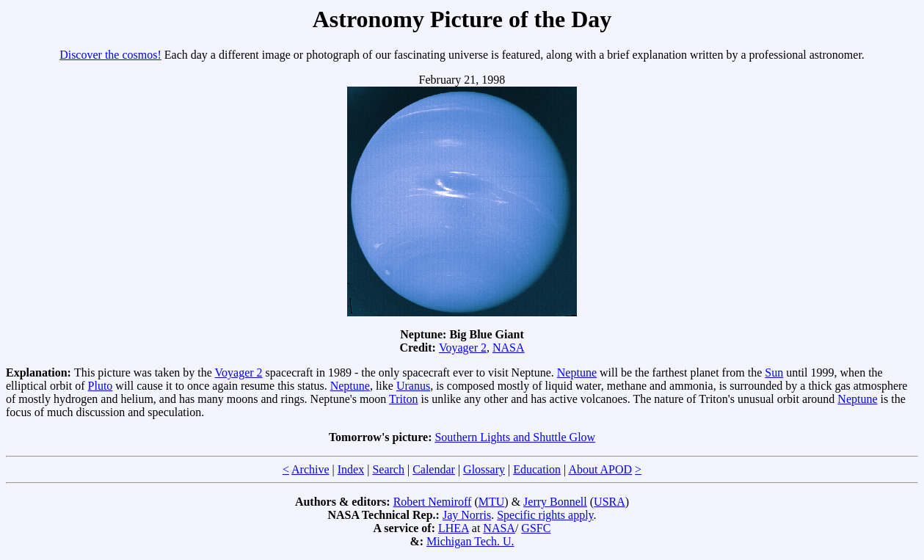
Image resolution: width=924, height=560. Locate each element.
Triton (403, 399)
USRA (610, 502)
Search (388, 469)
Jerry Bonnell (555, 502)
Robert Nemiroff (433, 502)
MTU (492, 502)
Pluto (101, 386)
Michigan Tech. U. (470, 541)
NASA (509, 348)
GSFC (536, 528)
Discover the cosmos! (110, 55)
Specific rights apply (545, 515)
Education (537, 469)
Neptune (577, 372)
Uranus (413, 386)
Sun (774, 372)
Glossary (484, 469)
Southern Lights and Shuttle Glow (515, 437)
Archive (310, 469)
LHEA (454, 528)
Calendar (434, 469)
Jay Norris (467, 515)
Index (351, 469)
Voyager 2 (463, 348)
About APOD (600, 469)
